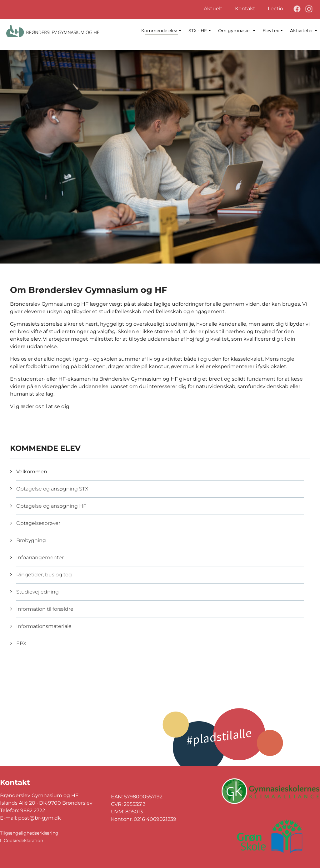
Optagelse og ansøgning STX (52, 489)
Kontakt (245, 9)
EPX (21, 643)
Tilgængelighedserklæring (29, 833)
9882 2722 (33, 810)
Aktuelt (213, 9)
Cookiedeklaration (23, 841)
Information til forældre (45, 609)
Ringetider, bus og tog (44, 575)
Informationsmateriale (44, 626)
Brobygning (31, 540)
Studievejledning (37, 592)
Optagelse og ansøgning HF (51, 506)
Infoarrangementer (40, 557)
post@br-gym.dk (40, 818)
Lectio (275, 9)
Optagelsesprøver (38, 523)
